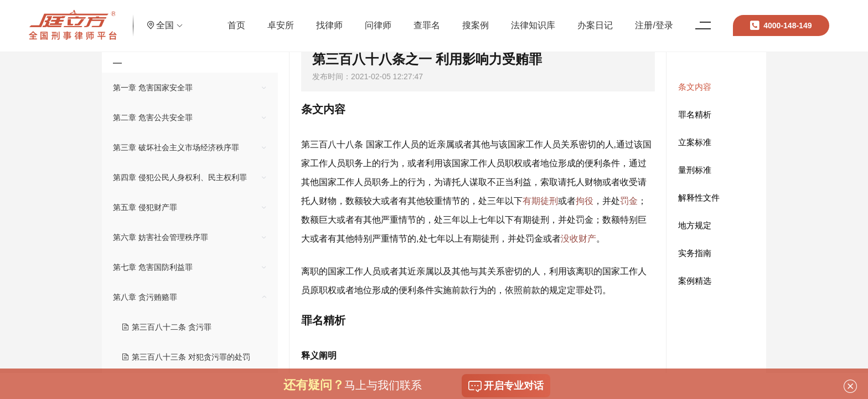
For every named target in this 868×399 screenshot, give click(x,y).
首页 (241, 19)
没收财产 (578, 239)
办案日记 (600, 19)
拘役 (585, 201)
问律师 (383, 19)
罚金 (629, 201)
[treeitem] (190, 88)
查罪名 (432, 19)
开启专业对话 (506, 386)
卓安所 (286, 19)
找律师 (334, 19)
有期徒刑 (540, 201)
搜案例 (480, 19)
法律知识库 (538, 19)
